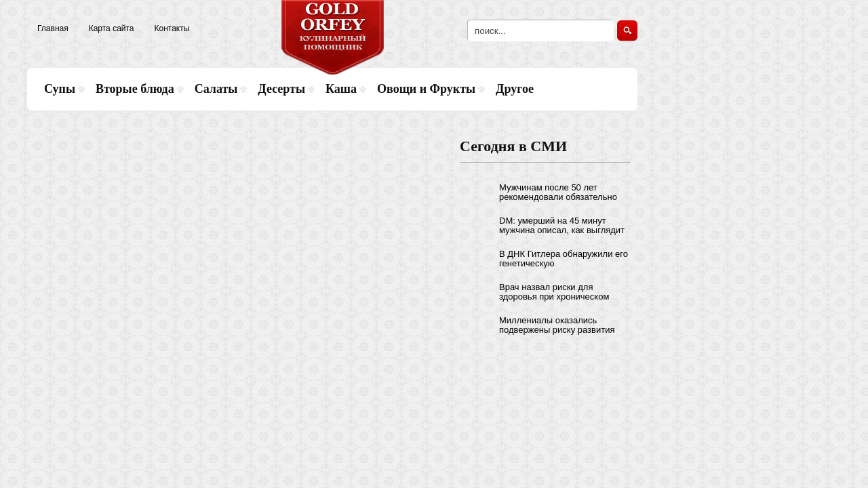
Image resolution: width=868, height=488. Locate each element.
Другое (515, 89)
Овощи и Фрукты (426, 89)
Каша (341, 89)
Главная (53, 28)
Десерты (281, 89)
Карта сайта (112, 28)
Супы (60, 89)
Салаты (216, 89)
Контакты (172, 28)
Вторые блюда (135, 89)
